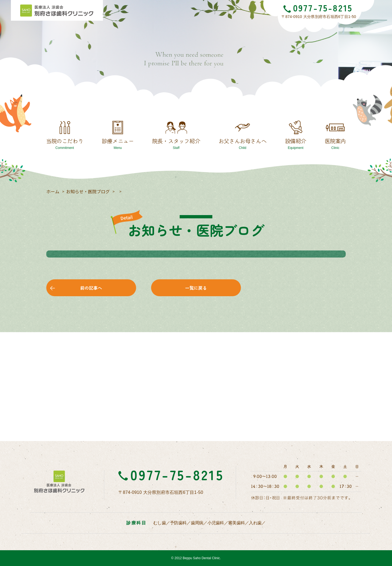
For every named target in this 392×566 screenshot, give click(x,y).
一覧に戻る (196, 288)
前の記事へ (91, 288)
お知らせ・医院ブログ (88, 191)
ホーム (53, 191)
